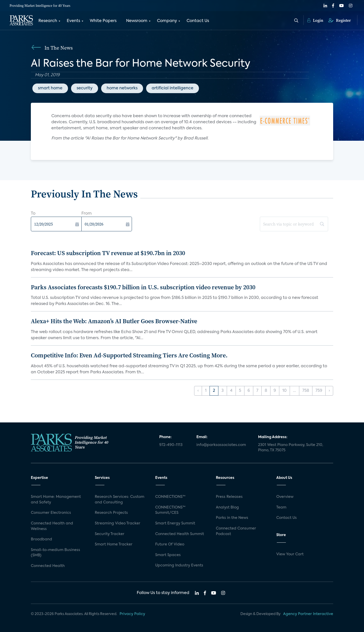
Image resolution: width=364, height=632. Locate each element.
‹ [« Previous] (198, 391)
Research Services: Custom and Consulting (120, 500)
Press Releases (229, 497)
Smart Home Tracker (114, 544)
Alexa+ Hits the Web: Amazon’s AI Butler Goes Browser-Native (114, 321)
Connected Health (48, 566)
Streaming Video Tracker (118, 523)
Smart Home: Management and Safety (56, 500)
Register (340, 20)
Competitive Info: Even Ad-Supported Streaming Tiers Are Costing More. (129, 355)
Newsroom (137, 21)
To (33, 214)
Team (281, 507)
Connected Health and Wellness (52, 526)
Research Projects (111, 513)
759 (319, 391)
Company (167, 21)
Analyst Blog (227, 507)
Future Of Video (170, 544)
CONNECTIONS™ (170, 497)
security (85, 88)
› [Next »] (329, 391)
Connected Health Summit (180, 534)
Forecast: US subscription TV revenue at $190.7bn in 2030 (108, 253)
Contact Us (198, 21)
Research (48, 21)
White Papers (103, 21)
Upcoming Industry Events (179, 565)
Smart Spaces (168, 555)
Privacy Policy (132, 614)
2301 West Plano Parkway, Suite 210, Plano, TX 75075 (291, 448)
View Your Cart (290, 554)
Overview (285, 497)
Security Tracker (110, 534)
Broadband (41, 539)
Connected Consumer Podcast (236, 531)
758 (306, 391)
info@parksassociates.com (221, 445)
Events (73, 21)
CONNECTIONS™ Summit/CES (170, 510)
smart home (50, 88)
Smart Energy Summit (175, 523)
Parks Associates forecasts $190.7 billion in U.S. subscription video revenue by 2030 (143, 287)
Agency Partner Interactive (308, 614)
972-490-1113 (171, 445)
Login (315, 20)
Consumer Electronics (51, 513)
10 (285, 391)
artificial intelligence (173, 88)
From (87, 214)
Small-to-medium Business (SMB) (55, 553)
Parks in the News (232, 518)
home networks (122, 88)
